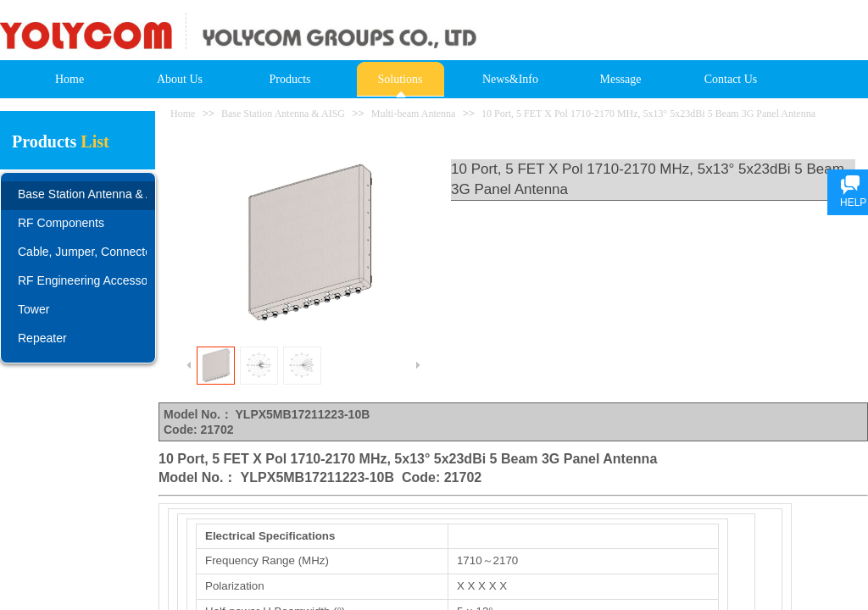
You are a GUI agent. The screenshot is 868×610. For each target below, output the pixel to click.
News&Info (510, 79)
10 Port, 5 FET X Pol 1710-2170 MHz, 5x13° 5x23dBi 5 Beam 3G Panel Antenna (648, 114)
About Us (180, 79)
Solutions (401, 79)
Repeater (42, 338)
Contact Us (731, 79)
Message (621, 79)
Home (70, 79)
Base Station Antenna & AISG (283, 114)
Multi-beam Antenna (414, 114)
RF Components (61, 223)
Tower (33, 309)
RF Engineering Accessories (82, 280)
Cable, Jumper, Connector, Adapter (82, 252)
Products (290, 79)
